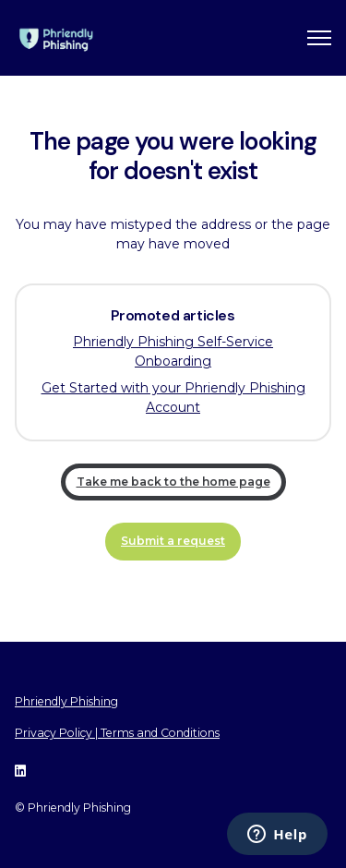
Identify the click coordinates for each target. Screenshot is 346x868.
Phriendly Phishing (66, 701)
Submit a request (173, 541)
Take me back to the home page (173, 482)
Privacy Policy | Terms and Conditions (117, 733)
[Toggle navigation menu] (319, 38)
